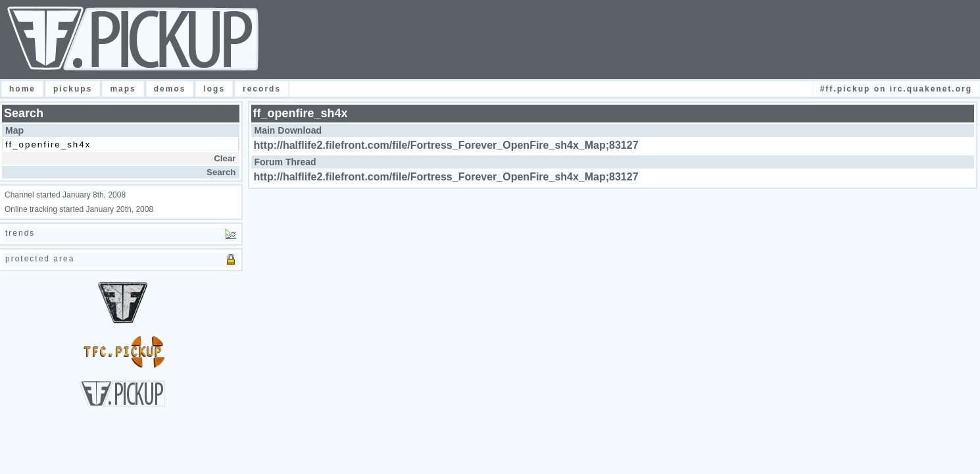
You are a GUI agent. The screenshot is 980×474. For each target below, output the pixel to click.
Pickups (73, 89)
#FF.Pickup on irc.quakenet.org (896, 89)
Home (22, 89)
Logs (214, 89)
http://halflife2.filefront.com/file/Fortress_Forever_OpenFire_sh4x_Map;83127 (446, 145)
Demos (170, 89)
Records (262, 89)
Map (14, 130)
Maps (123, 89)
